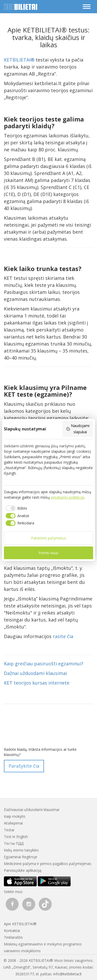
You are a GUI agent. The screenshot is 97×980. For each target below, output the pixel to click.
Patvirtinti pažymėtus (49, 538)
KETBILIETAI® (19, 60)
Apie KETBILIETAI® (20, 924)
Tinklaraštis (13, 937)
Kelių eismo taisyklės (21, 850)
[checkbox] (15, 508)
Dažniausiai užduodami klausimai (32, 810)
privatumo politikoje (68, 497)
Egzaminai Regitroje (21, 857)
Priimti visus (48, 553)
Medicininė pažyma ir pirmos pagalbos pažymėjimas (48, 864)
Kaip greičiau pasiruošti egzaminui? (44, 664)
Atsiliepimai (13, 823)
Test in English (16, 837)
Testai (9, 830)
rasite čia (63, 636)
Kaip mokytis (15, 816)
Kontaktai (12, 931)
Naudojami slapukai (78, 429)
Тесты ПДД (14, 843)
